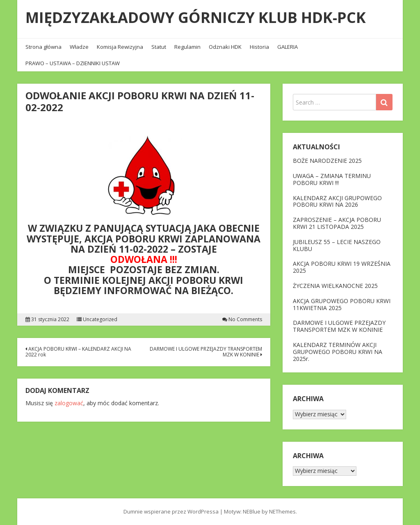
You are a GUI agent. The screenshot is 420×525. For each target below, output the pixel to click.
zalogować (69, 403)
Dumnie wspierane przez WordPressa (171, 511)
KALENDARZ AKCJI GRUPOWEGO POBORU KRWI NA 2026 (337, 201)
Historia (259, 47)
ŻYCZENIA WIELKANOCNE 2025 (335, 286)
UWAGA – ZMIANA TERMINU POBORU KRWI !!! (332, 179)
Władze (79, 47)
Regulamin (187, 47)
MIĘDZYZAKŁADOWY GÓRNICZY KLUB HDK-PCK (196, 17)
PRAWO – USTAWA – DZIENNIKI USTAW (73, 63)
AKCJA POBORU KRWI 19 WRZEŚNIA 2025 (342, 267)
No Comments (245, 320)
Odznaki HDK (225, 47)
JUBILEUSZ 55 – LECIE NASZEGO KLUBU (337, 245)
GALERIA (288, 47)
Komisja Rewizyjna (120, 47)
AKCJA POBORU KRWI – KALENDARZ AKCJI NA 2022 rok (78, 352)
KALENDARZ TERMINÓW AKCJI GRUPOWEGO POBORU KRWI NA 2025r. (338, 352)
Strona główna (43, 47)
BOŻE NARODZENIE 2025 (327, 161)
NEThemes (282, 511)
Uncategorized (100, 320)
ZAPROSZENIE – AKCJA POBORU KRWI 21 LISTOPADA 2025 (337, 223)
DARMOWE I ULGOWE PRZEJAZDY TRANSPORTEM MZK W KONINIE (206, 352)
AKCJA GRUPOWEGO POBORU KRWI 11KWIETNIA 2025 (342, 304)
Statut (159, 47)
